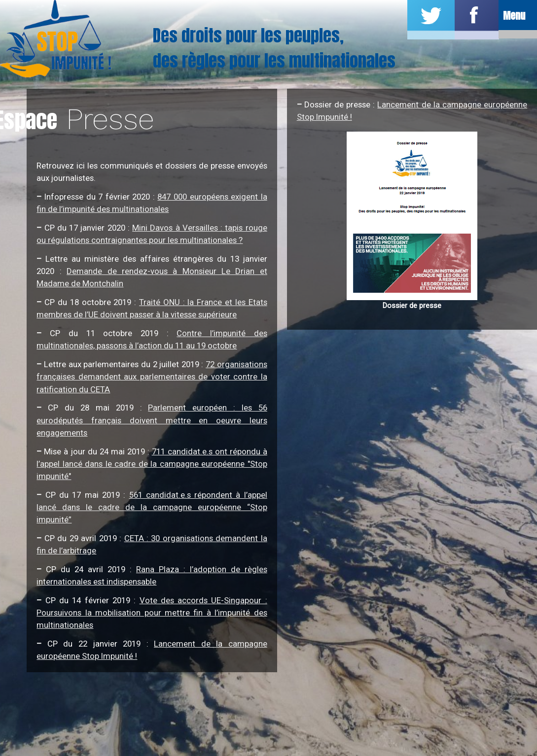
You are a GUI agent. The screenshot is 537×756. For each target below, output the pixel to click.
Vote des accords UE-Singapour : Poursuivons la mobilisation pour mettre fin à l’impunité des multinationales (152, 613)
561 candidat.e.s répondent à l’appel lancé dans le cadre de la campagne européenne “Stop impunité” (152, 507)
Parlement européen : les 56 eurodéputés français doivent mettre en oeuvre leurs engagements (152, 420)
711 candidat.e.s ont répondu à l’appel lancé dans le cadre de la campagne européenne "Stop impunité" (152, 464)
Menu (514, 17)
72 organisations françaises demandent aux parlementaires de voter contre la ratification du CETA (152, 377)
